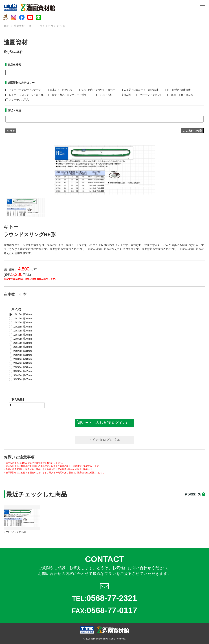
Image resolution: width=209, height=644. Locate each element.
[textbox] (7, 119)
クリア (11, 131)
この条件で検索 (192, 131)
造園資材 (19, 26)
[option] (105, 170)
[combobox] (104, 119)
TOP (6, 26)
